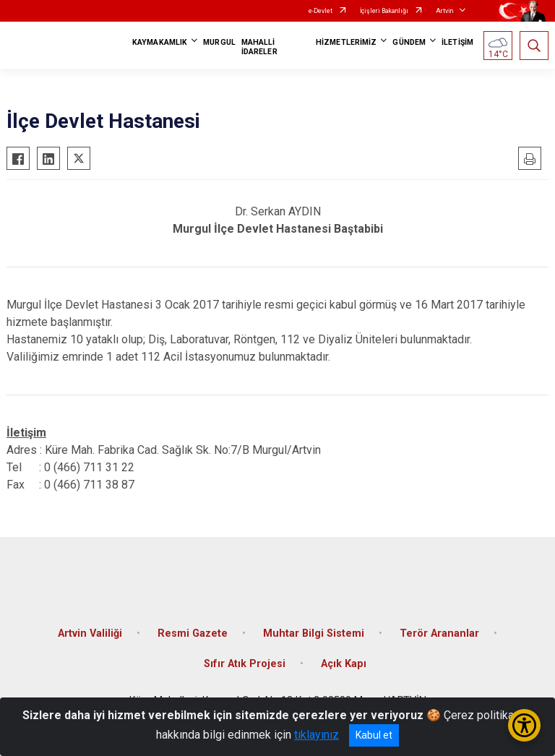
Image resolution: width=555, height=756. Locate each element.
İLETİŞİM (457, 42)
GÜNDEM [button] (409, 42)
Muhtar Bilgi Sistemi (314, 633)
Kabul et (374, 735)
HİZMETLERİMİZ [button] (346, 42)
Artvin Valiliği (90, 633)
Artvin (444, 11)
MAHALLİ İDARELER (259, 47)
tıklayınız (317, 735)
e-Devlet (320, 11)
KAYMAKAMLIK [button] (160, 42)
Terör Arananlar (439, 633)
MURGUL (219, 42)
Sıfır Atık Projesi (245, 664)
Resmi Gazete (193, 633)
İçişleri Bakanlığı (384, 11)
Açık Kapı (344, 664)
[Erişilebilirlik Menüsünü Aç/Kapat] (524, 725)
